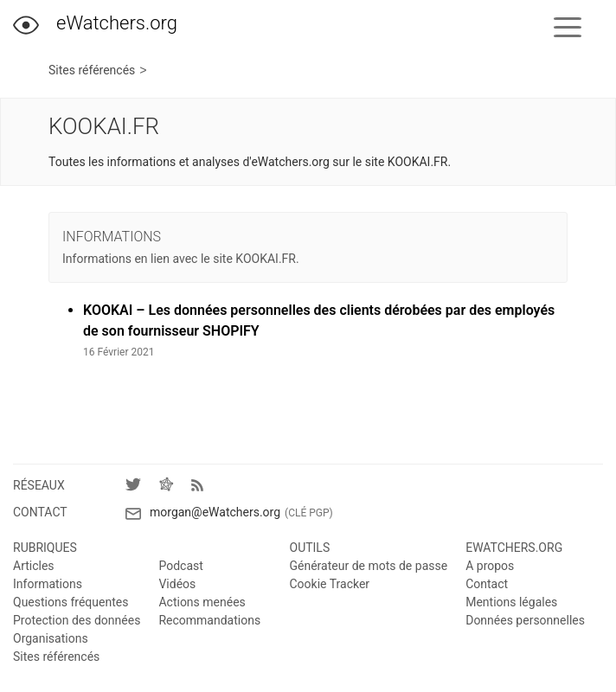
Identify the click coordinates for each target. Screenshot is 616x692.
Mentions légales (511, 602)
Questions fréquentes (71, 602)
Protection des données (77, 620)
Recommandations (209, 620)
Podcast (180, 566)
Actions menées (202, 602)
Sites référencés (92, 71)
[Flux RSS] (202, 487)
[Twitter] (142, 488)
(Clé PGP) (309, 513)
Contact (487, 584)
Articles (34, 566)
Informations (48, 584)
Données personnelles (525, 620)
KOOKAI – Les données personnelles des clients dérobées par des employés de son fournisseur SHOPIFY (319, 320)
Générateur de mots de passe (369, 566)
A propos (490, 566)
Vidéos (177, 584)
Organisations (51, 638)
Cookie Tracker (330, 584)
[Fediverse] (175, 488)
